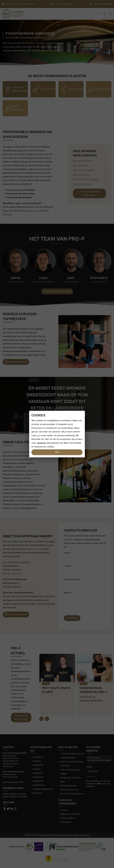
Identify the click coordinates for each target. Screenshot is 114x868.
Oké (57, 452)
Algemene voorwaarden (71, 814)
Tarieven (64, 810)
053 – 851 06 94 (14, 573)
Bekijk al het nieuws (21, 717)
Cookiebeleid (66, 822)
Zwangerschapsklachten (43, 789)
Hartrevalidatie (89, 174)
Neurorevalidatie (89, 184)
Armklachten (38, 757)
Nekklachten (38, 773)
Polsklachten (38, 777)
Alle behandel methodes (90, 193)
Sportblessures (39, 785)
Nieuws (46, 683)
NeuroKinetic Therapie (89, 179)
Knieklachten (38, 765)
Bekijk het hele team (57, 291)
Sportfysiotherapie (89, 170)
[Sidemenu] (104, 14)
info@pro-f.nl (32, 211)
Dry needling (89, 165)
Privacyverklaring (68, 818)
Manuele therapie (89, 160)
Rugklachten (38, 781)
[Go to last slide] (41, 719)
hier (39, 435)
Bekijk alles (37, 793)
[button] (110, 14)
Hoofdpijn (37, 761)
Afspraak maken (16, 362)
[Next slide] (47, 719)
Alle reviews (93, 771)
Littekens (37, 769)
